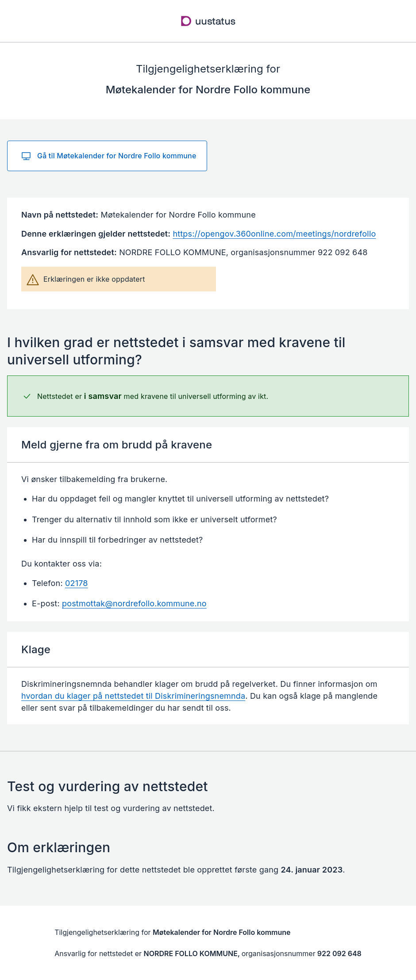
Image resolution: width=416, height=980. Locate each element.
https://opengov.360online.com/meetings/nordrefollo (274, 234)
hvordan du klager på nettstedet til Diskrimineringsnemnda (133, 696)
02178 (77, 583)
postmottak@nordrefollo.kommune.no (134, 603)
